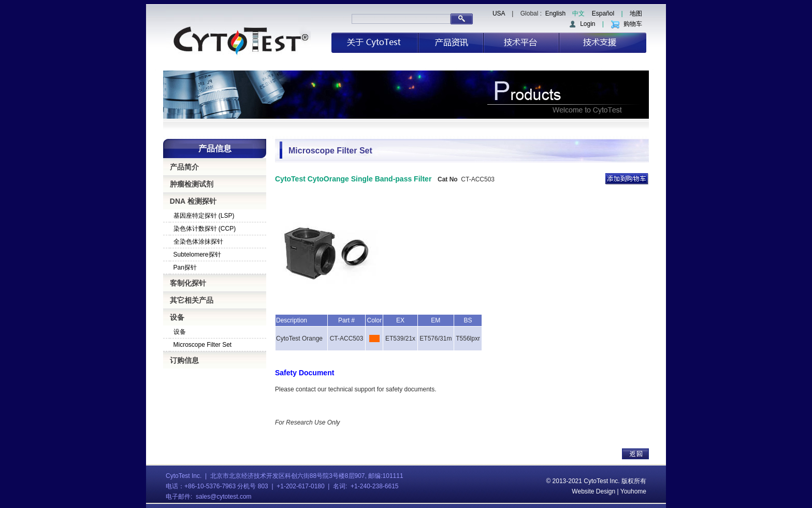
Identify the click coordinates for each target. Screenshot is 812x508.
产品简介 (184, 167)
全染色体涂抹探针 (198, 242)
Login (582, 24)
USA (499, 13)
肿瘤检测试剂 (192, 184)
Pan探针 (185, 267)
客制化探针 (188, 283)
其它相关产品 (192, 300)
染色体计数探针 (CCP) (205, 229)
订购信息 (184, 360)
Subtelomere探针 (197, 255)
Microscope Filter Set (203, 345)
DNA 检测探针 (193, 201)
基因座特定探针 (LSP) (204, 216)
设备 (177, 317)
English (555, 13)
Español (603, 13)
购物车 (626, 24)
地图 (636, 13)
